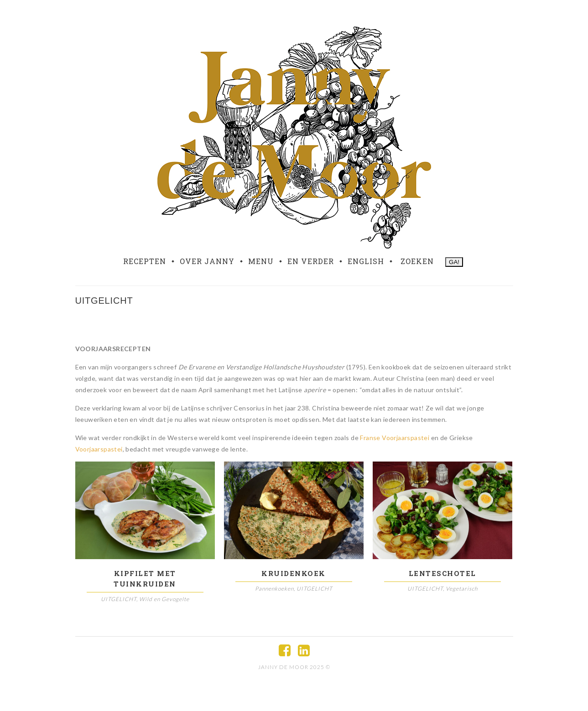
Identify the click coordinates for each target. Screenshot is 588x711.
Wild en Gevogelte (164, 599)
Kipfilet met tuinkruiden (145, 579)
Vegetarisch (462, 589)
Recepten (145, 261)
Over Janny (207, 261)
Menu (261, 261)
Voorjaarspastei (99, 449)
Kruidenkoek (294, 573)
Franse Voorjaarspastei (395, 438)
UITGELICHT (119, 599)
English (366, 261)
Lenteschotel (442, 573)
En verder (311, 261)
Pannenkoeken (274, 589)
